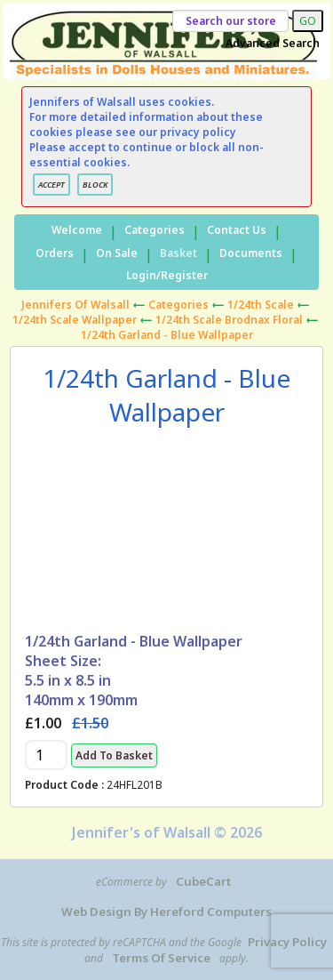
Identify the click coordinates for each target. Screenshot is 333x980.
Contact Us (237, 230)
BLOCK (95, 185)
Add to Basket (114, 755)
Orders (55, 253)
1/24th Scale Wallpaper (75, 320)
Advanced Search (273, 43)
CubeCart (203, 881)
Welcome (77, 230)
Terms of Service (161, 958)
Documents (251, 253)
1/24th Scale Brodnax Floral (229, 320)
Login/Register (167, 275)
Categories (155, 230)
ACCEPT (52, 185)
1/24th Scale (261, 305)
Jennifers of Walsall (75, 305)
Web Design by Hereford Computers (166, 912)
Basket (178, 253)
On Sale (117, 253)
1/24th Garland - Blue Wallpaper (167, 335)
